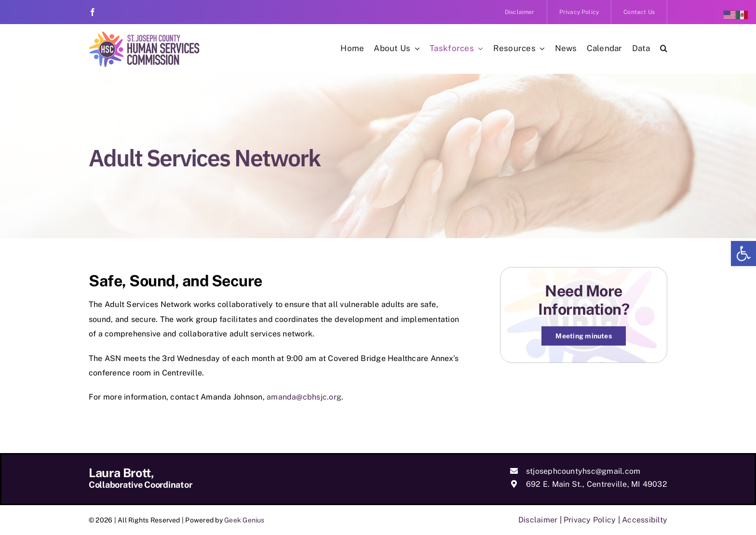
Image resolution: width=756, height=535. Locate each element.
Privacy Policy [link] (590, 520)
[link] (743, 254)
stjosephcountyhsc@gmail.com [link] (583, 471)
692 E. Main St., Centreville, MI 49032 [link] (597, 484)
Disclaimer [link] (538, 520)
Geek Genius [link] (244, 520)
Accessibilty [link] (645, 520)
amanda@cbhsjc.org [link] (304, 397)
